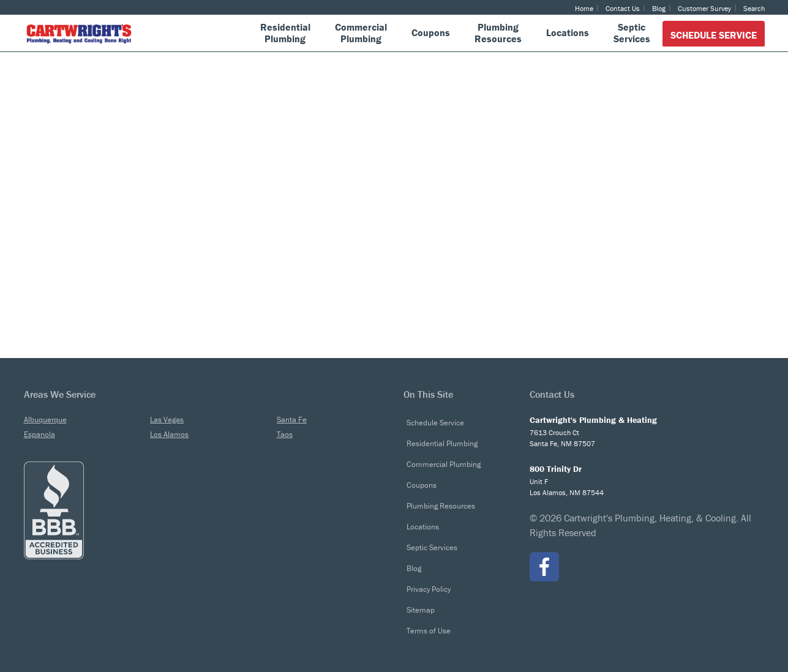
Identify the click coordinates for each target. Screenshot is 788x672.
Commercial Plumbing (444, 464)
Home (584, 8)
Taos (285, 434)
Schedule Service (714, 35)
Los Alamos (169, 434)
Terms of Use (429, 631)
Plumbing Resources (441, 506)
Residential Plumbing (442, 443)
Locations (423, 527)
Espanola (39, 434)
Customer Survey (704, 8)
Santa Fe (292, 420)
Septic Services (432, 547)
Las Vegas (167, 420)
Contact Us (623, 8)
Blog (659, 8)
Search (754, 8)
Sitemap (421, 610)
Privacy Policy (429, 589)
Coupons (422, 485)
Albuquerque (45, 420)
